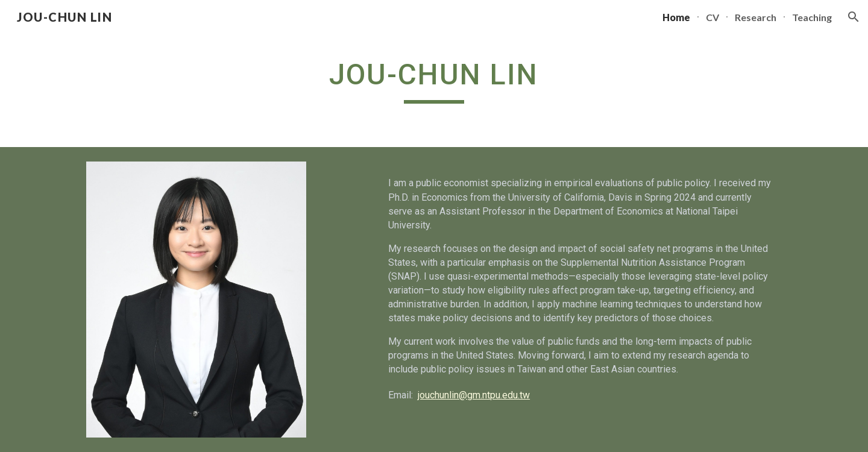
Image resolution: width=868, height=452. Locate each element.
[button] (854, 17)
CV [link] (712, 17)
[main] (434, 80)
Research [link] (756, 17)
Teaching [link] (812, 17)
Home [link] (676, 17)
